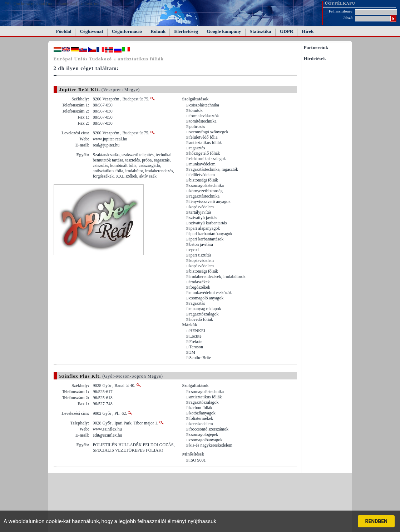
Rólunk (158, 31)
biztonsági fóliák (204, 180)
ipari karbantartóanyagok (211, 234)
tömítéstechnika (203, 121)
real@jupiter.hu (106, 145)
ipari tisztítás (201, 255)
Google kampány (224, 31)
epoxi (194, 250)
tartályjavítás (201, 212)
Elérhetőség (186, 31)
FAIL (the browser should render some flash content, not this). (57, 4)
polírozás (197, 126)
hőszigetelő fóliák (205, 153)
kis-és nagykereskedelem (211, 445)
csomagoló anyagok (207, 298)
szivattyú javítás (203, 218)
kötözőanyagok (203, 413)
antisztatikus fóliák (206, 143)
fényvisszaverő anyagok (210, 202)
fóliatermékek (201, 418)
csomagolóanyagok (206, 440)
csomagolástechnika (207, 185)
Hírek (308, 31)
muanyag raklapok (205, 309)
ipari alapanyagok (205, 228)
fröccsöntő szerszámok (209, 429)
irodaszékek (200, 282)
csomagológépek (204, 434)
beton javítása (201, 244)
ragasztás (197, 148)
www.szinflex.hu (107, 429)
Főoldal (64, 31)
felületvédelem (202, 175)
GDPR (287, 31)
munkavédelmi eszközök (211, 293)
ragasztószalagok (204, 314)
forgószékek (200, 287)
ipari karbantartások (207, 239)
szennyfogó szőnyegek (209, 132)
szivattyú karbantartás (208, 223)
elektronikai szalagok (208, 159)
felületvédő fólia (204, 137)
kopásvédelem (202, 207)
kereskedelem (201, 424)
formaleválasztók (204, 116)
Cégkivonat (91, 31)
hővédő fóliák (201, 319)
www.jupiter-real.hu (110, 139)
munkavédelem (203, 164)
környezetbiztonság (206, 191)
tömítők (196, 110)
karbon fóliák (201, 408)
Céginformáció (127, 31)
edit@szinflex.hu (108, 435)
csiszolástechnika (204, 105)
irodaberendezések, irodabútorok (218, 277)
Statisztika (261, 31)
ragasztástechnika (205, 196)
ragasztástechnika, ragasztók (214, 169)
